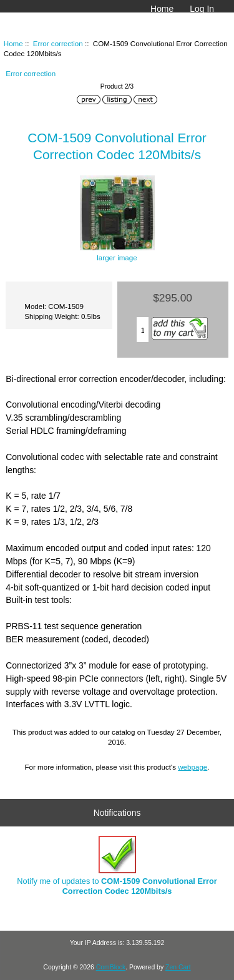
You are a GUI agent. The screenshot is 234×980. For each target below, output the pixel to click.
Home (162, 9)
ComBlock (111, 967)
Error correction (58, 43)
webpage (193, 767)
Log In (202, 9)
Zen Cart (178, 967)
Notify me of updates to (117, 865)
